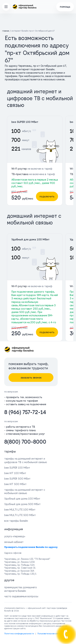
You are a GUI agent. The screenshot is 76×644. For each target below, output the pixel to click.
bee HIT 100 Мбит (15, 473)
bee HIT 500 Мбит (15, 484)
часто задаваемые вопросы (21, 596)
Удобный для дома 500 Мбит (22, 504)
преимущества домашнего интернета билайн (21, 589)
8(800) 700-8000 (25, 442)
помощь (65, 7)
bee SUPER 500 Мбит (17, 479)
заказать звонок (31, 377)
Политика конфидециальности (19, 634)
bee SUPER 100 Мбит (25, 122)
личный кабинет (14, 542)
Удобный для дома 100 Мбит (30, 239)
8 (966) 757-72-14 (25, 412)
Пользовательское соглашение (52, 634)
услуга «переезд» (15, 536)
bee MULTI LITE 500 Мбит (20, 515)
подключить (47, 196)
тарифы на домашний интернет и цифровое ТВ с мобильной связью (26, 460)
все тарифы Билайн (16, 521)
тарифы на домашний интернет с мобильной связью (25, 491)
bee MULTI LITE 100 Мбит (20, 510)
